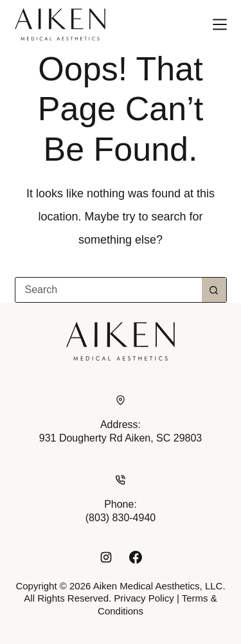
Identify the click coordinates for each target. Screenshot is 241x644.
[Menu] (220, 24)
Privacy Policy (144, 598)
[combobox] (109, 290)
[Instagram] (106, 557)
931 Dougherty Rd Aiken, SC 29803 (121, 438)
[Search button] (214, 290)
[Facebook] (136, 557)
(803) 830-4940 (121, 518)
